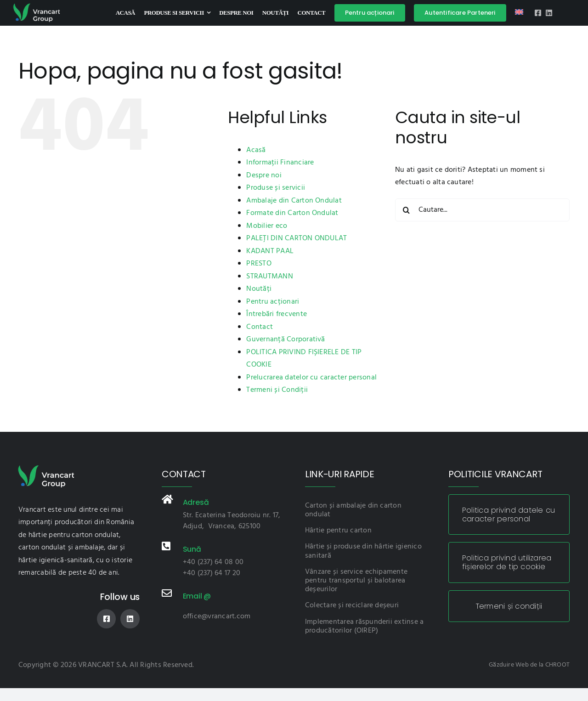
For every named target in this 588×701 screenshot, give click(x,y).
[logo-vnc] (36, 6)
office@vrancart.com (217, 616)
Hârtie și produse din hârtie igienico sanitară (363, 551)
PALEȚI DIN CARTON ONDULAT (297, 238)
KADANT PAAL (270, 251)
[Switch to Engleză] (519, 13)
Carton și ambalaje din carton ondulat (353, 510)
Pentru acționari (273, 302)
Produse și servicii (276, 188)
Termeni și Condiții (277, 390)
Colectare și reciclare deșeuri (352, 605)
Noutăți (259, 289)
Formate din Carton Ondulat (292, 213)
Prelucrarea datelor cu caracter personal (311, 378)
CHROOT (557, 665)
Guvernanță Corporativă (286, 339)
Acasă (256, 150)
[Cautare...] (482, 210)
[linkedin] (549, 13)
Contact (260, 327)
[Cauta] (407, 210)
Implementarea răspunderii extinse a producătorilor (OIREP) (364, 626)
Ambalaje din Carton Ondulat (294, 201)
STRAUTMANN (269, 277)
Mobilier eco (267, 226)
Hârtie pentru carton (338, 531)
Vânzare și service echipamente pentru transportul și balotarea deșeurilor (356, 581)
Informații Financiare (280, 163)
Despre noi (264, 175)
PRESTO (259, 264)
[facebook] (538, 13)
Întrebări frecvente (277, 314)
